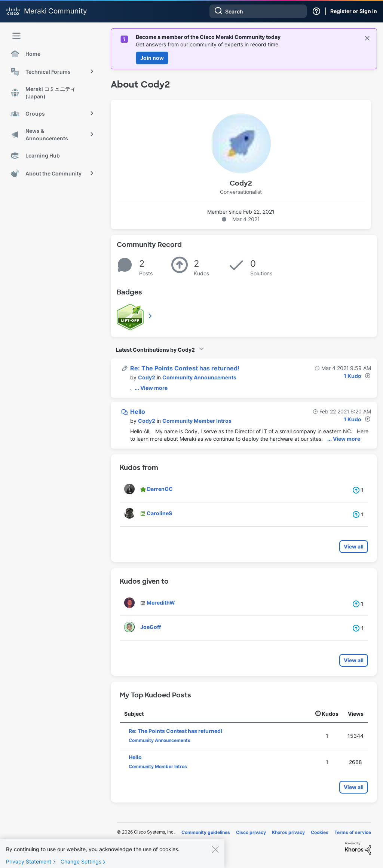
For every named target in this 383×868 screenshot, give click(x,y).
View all (354, 546)
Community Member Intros (197, 421)
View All (151, 316)
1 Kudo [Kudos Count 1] (353, 376)
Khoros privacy (288, 832)
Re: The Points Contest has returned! (185, 368)
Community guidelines (206, 832)
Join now (152, 58)
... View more (151, 388)
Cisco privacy (251, 832)
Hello (138, 412)
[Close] (215, 852)
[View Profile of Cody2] (147, 377)
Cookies (320, 832)
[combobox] (258, 11)
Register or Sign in (354, 11)
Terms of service (353, 832)
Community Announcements (199, 377)
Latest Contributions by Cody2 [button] (155, 350)
